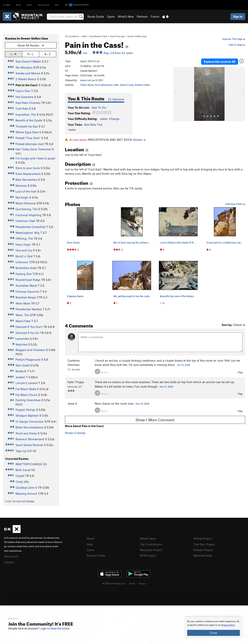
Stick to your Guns (28, 168)
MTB (19, 5)
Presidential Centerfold (31, 227)
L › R (13, 54)
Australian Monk (26, 285)
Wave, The (22, 315)
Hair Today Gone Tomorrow (33, 149)
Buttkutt (21, 371)
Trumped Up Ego (27, 126)
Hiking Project (203, 538)
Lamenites (22, 339)
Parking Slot (24, 274)
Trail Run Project (204, 544)
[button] (177, 94)
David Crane (127, 85)
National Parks (203, 555)
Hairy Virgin (23, 244)
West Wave (23, 303)
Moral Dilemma (25, 203)
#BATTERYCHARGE (29, 464)
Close (214, 633)
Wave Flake (23, 321)
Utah (84, 36)
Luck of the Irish (26, 191)
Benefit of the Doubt (29, 120)
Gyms (111, 16)
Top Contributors (151, 544)
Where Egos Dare (27, 132)
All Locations (72, 36)
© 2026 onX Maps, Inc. (114, 583)
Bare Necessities (26, 180)
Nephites (21, 344)
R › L (31, 54)
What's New (126, 16)
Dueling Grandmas (28, 400)
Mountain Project (151, 550)
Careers (9, 562)
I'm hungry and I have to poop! (35, 158)
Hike (29, 5)
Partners (142, 16)
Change (114, 119)
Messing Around (26, 494)
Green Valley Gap (137, 36)
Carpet (20, 476)
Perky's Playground (28, 359)
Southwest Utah (98, 36)
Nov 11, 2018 (166, 387)
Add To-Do (99, 107)
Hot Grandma (24, 97)
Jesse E (72, 403)
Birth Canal (23, 470)
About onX (11, 556)
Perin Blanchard (104, 85)
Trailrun (44, 5)
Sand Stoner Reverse (29, 445)
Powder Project (203, 550)
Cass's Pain (23, 91)
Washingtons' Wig (28, 233)
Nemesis (21, 186)
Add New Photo (235, 204)
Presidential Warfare (29, 309)
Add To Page (237, 45)
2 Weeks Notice (26, 79)
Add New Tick (93, 125)
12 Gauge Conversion (30, 421)
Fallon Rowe (87, 85)
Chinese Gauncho (27, 291)
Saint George (117, 36)
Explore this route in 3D (220, 62)
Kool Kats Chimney (28, 103)
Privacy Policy (228, 625)
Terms (132, 583)
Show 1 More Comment (155, 420)
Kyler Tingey (76, 382)
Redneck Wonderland (30, 439)
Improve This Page (234, 39)
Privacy (142, 583)
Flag (240, 372)
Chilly (19, 482)
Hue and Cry (24, 250)
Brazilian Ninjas (26, 297)
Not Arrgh (22, 197)
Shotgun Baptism (27, 415)
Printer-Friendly (75, 433)
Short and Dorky (26, 433)
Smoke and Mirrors (28, 73)
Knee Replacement (28, 174)
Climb (7, 5)
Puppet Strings (25, 410)
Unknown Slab (25, 221)
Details (139, 140)
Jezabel (20, 377)
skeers (84, 80)
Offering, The (24, 238)
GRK (116, 85)
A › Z (47, 54)
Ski (57, 5)
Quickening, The (26, 209)
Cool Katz (22, 108)
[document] (214, 628)
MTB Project (148, 555)
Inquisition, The (26, 114)
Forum (155, 16)
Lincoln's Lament (27, 383)
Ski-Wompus (24, 67)
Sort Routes (28, 501)
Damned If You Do (27, 333)
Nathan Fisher (142, 85)
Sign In (238, 16)
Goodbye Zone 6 (26, 488)
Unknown (22, 262)
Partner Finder (96, 555)
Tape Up (21, 451)
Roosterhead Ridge (28, 280)
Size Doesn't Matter (28, 61)
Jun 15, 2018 (183, 365)
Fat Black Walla (26, 389)
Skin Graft (22, 365)
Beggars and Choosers (30, 350)
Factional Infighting (28, 215)
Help (90, 544)
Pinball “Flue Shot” (28, 138)
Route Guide (96, 16)
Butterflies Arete (26, 268)
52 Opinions (116, 99)
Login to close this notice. (55, 629)
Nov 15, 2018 (142, 404)
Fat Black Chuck (26, 395)
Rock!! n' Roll (24, 256)
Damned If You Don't (29, 327)
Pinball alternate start (30, 144)
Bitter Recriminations (29, 427)
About (91, 538)
